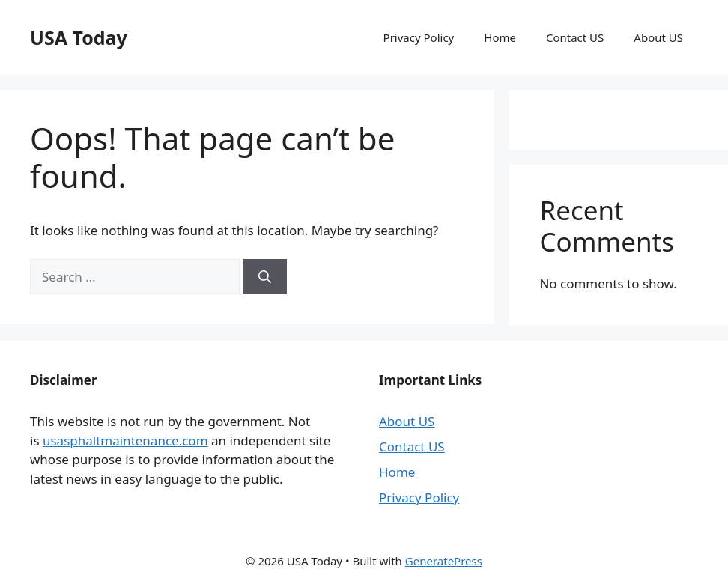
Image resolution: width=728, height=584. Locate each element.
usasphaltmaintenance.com (125, 441)
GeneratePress (444, 561)
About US (658, 37)
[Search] (265, 277)
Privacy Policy (419, 37)
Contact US (575, 37)
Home (500, 37)
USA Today (79, 37)
